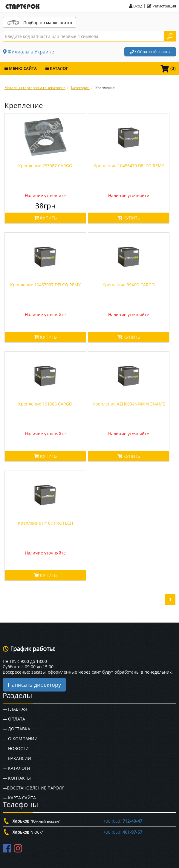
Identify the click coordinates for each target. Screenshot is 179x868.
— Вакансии (17, 758)
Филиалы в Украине (29, 52)
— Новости (16, 748)
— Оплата (14, 719)
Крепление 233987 (45, 166)
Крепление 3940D (129, 285)
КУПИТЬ (45, 218)
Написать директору (34, 685)
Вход (136, 6)
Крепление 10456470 (129, 166)
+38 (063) (123, 821)
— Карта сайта (19, 798)
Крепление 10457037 (45, 285)
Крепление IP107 (45, 523)
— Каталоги (16, 768)
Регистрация (162, 6)
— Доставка (16, 729)
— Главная (15, 709)
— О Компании (20, 739)
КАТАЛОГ (57, 68)
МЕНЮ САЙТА (20, 68)
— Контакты (17, 778)
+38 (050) (123, 832)
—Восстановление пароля (34, 788)
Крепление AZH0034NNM (129, 404)
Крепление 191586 (45, 404)
